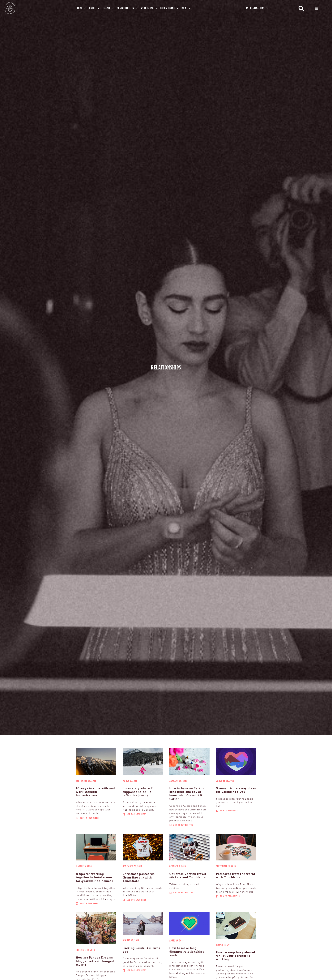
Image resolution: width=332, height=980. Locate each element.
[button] (301, 8)
